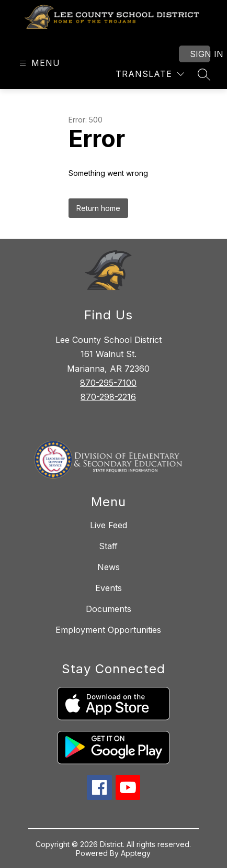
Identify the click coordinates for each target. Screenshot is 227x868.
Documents (109, 609)
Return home (98, 208)
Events (109, 588)
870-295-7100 (108, 383)
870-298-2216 (108, 397)
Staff (108, 546)
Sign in (200, 54)
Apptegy (136, 853)
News (109, 567)
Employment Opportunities (108, 630)
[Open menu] (38, 63)
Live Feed (109, 525)
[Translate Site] (150, 74)
